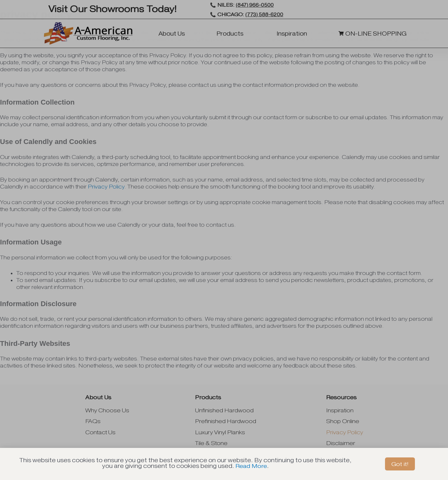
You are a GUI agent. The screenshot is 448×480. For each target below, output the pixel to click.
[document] (224, 240)
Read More (251, 466)
